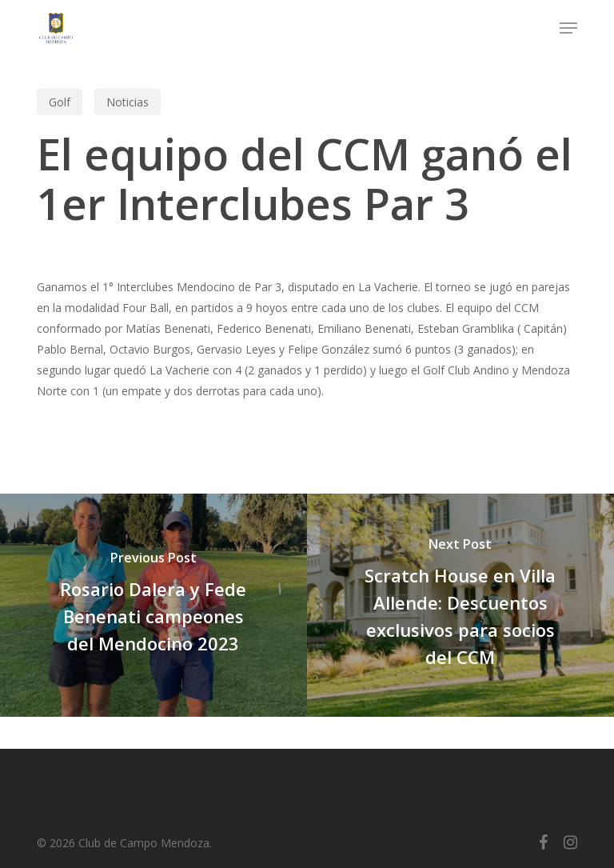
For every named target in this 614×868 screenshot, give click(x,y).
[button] (568, 28)
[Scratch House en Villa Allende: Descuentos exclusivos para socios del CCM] (460, 605)
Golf (60, 102)
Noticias (128, 102)
